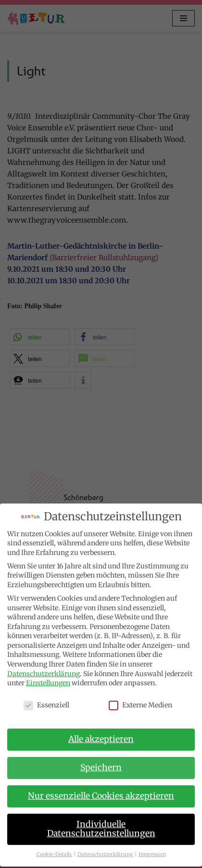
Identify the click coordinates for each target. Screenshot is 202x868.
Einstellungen (48, 676)
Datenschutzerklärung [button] (106, 847)
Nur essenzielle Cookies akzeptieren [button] (101, 788)
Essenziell (46, 698)
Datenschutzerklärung (44, 666)
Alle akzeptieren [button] (101, 732)
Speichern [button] (101, 760)
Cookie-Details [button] (55, 847)
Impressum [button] (152, 847)
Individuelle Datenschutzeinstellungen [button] (101, 821)
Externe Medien (140, 698)
